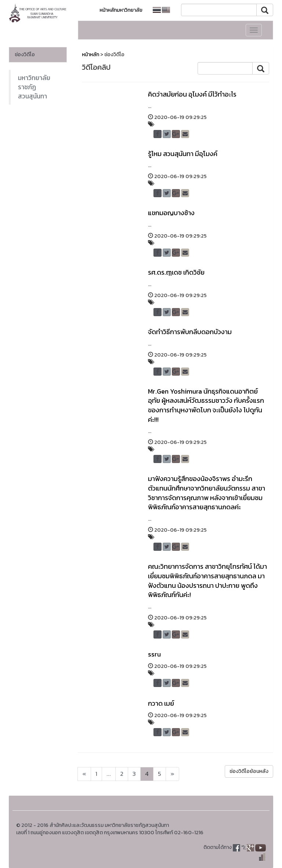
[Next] (84, 774)
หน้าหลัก (91, 55)
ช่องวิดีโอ (25, 55)
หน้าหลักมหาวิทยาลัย (121, 10)
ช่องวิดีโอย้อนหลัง (249, 771)
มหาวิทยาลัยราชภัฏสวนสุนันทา (34, 87)
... (109, 774)
